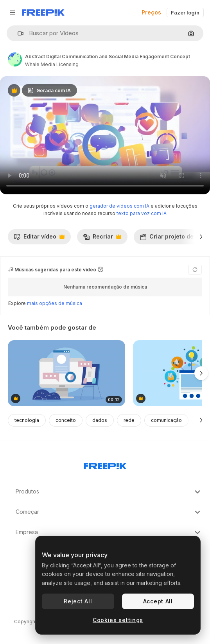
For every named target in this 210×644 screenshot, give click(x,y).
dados (100, 420)
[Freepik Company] (105, 465)
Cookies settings (118, 620)
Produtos (109, 492)
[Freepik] (43, 13)
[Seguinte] (201, 237)
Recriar (102, 239)
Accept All (158, 601)
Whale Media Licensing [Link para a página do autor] (52, 64)
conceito (66, 420)
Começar (109, 512)
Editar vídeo (39, 239)
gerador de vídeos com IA (119, 206)
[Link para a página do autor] (15, 59)
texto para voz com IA (142, 213)
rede (129, 420)
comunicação (166, 420)
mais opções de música (55, 303)
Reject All (78, 601)
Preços (151, 12)
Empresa (109, 533)
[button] (17, 33)
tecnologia (27, 420)
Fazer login (185, 13)
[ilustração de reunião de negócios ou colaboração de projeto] (66, 373)
